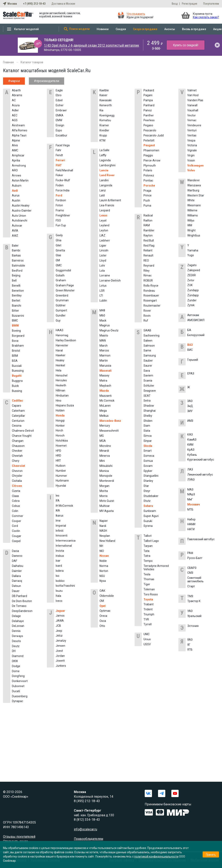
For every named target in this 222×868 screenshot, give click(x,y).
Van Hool (193, 95)
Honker (60, 426)
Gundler (61, 315)
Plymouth (150, 166)
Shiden (148, 421)
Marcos (104, 350)
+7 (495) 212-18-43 (34, 4)
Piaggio (148, 155)
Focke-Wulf (63, 180)
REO (146, 261)
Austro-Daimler (22, 211)
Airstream (18, 125)
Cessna (17, 426)
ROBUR (148, 281)
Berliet (16, 301)
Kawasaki (106, 100)
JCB (58, 626)
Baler (15, 246)
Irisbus (60, 556)
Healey (60, 360)
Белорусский (196, 335)
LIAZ (102, 235)
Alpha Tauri (19, 135)
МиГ (190, 499)
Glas (58, 255)
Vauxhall (193, 110)
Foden (60, 185)
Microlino (105, 446)
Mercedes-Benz (110, 421)
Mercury (105, 426)
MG (102, 436)
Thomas (149, 579)
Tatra (147, 556)
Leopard (105, 210)
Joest (59, 651)
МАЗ (190, 489)
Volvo (191, 170)
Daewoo (17, 556)
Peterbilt (149, 140)
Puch (147, 200)
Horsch (60, 436)
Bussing (17, 391)
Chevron (17, 471)
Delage (16, 616)
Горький (193, 360)
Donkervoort (20, 681)
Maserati (106, 371)
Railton (148, 220)
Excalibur (61, 135)
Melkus (104, 416)
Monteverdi (107, 481)
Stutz (147, 501)
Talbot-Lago (151, 541)
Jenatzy (61, 641)
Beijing (16, 275)
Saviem (148, 375)
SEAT (147, 396)
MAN (103, 341)
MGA (103, 441)
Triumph (149, 614)
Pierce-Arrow (152, 160)
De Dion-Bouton (22, 601)
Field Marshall (64, 170)
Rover (147, 311)
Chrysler (17, 476)
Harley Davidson (66, 340)
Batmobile (18, 266)
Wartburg (193, 190)
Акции (217, 29)
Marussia (105, 366)
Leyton (104, 230)
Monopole (106, 476)
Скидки (121, 29)
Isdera (60, 571)
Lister (103, 255)
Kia (101, 110)
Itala (58, 596)
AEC (15, 115)
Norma (104, 566)
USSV (147, 644)
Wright (191, 230)
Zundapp (193, 290)
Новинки (103, 29)
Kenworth (106, 105)
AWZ (15, 236)
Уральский (194, 616)
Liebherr (105, 240)
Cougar (17, 536)
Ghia (59, 240)
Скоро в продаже (145, 29)
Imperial (61, 526)
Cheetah (17, 456)
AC (14, 100)
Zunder (192, 300)
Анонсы (170, 29)
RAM (147, 225)
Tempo (148, 561)
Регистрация (190, 4)
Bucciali (17, 366)
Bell (14, 281)
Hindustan (62, 396)
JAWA (60, 621)
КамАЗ (192, 440)
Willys (191, 220)
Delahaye (18, 621)
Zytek (191, 305)
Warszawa (194, 185)
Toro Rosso (151, 594)
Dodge (16, 666)
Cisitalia (17, 481)
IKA (58, 510)
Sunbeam (150, 511)
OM (102, 601)
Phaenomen (151, 150)
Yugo (191, 255)
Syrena (148, 526)
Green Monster (65, 290)
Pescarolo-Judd (154, 135)
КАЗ (190, 435)
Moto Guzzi (107, 501)
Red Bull (149, 240)
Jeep (59, 631)
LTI (101, 295)
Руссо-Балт (195, 558)
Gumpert (61, 310)
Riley (147, 271)
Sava (147, 371)
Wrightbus (194, 235)
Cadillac (17, 401)
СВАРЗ (192, 568)
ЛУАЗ (191, 480)
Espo (59, 130)
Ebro (59, 95)
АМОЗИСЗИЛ (196, 320)
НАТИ (191, 529)
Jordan (60, 656)
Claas (15, 496)
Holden (60, 410)
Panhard (149, 105)
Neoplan (105, 536)
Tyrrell (148, 624)
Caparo (17, 406)
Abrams (17, 95)
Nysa (103, 581)
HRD (58, 456)
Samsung (150, 355)
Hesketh (61, 385)
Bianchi (17, 306)
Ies (58, 496)
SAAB (147, 330)
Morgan (104, 486)
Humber (61, 471)
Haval (59, 350)
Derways (17, 636)
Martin (104, 361)
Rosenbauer (151, 295)
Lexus (103, 215)
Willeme (192, 210)
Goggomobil (63, 270)
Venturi (192, 130)
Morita (104, 491)
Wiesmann (194, 205)
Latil (102, 195)
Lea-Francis (107, 205)
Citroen (17, 486)
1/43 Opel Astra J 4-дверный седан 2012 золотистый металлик (92, 45)
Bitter (15, 311)
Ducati (16, 691)
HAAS (60, 330)
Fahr (59, 150)
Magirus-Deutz (109, 330)
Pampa (148, 100)
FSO (58, 220)
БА (189, 330)
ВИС (190, 350)
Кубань (192, 455)
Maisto (104, 335)
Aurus (16, 195)
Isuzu (59, 591)
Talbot (148, 536)
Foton (59, 205)
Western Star (196, 195)
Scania (148, 381)
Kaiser (103, 95)
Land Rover (107, 175)
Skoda (148, 446)
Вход (175, 4)
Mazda (104, 391)
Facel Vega (63, 145)
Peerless (149, 120)
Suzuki (148, 521)
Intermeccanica (66, 541)
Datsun (16, 586)
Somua (148, 461)
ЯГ (189, 645)
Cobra (16, 501)
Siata (147, 431)
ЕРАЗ (191, 373)
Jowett (60, 661)
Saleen (148, 341)
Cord (15, 526)
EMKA (60, 115)
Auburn (17, 186)
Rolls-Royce (151, 286)
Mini (102, 461)
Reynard (149, 266)
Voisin (191, 160)
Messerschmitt (109, 431)
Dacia (15, 551)
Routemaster (152, 306)
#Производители (47, 81)
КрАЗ (191, 450)
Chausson (18, 446)
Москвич (194, 504)
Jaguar (60, 611)
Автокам (193, 315)
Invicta (60, 551)
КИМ (190, 445)
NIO (102, 551)
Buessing (18, 371)
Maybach (105, 386)
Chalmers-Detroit (23, 431)
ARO (15, 170)
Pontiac (148, 180)
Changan (18, 441)
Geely (59, 235)
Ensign (60, 125)
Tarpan (148, 546)
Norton (104, 571)
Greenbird (62, 295)
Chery (16, 461)
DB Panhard (19, 596)
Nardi (103, 526)
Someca (149, 456)
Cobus (16, 506)
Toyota (148, 599)
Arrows (17, 175)
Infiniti (60, 531)
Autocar (17, 226)
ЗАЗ (190, 401)
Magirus (105, 325)
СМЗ (190, 573)
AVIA (15, 231)
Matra (103, 381)
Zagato (192, 265)
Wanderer (194, 180)
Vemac (192, 120)
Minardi (104, 451)
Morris (104, 496)
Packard (149, 90)
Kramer (104, 125)
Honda (60, 416)
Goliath (60, 275)
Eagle (59, 90)
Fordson (61, 200)
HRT (58, 461)
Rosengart (150, 301)
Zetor (191, 280)
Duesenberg (20, 696)
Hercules (61, 380)
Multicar (105, 506)
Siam (147, 426)
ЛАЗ (190, 469)
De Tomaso (19, 606)
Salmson (149, 346)
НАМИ (191, 524)
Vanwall (192, 105)
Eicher (60, 105)
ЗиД (190, 406)
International (64, 546)
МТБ (190, 509)
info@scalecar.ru (85, 829)
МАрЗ (191, 494)
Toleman (149, 589)
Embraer (61, 110)
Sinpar (148, 441)
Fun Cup (61, 225)
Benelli (16, 286)
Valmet (192, 90)
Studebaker (151, 496)
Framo (60, 210)
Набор (191, 519)
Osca (103, 621)
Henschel (62, 375)
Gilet (59, 245)
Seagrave (150, 391)
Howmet (61, 446)
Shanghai (150, 411)
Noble (103, 561)
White (191, 200)
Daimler (17, 571)
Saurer (148, 366)
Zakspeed (194, 270)
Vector (192, 115)
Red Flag (149, 246)
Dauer (16, 591)
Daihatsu (18, 566)
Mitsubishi (106, 466)
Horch (59, 430)
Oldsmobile (107, 596)
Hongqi (60, 421)
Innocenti (62, 536)
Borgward (18, 336)
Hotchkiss (62, 441)
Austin (16, 200)
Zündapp (193, 295)
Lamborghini (107, 165)
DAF (15, 561)
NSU (102, 576)
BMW (15, 326)
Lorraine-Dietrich (110, 281)
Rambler (149, 230)
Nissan (104, 556)
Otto (102, 626)
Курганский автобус (201, 460)
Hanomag (62, 335)
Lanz (103, 190)
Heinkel (60, 365)
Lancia (104, 170)
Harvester (62, 345)
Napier (104, 521)
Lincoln (104, 250)
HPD (58, 451)
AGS (15, 120)
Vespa (191, 140)
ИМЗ (190, 421)
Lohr (102, 266)
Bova (15, 341)
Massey (104, 375)
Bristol (16, 351)
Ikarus (60, 516)
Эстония (193, 626)
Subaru (148, 506)
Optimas (105, 611)
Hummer (61, 476)
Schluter (149, 386)
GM (58, 260)
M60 (102, 315)
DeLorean (18, 626)
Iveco (59, 601)
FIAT (59, 165)
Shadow (149, 406)
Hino (59, 401)
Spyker (148, 471)
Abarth (16, 90)
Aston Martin (20, 180)
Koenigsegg (107, 115)
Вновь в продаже (194, 29)
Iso (58, 576)
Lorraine (105, 275)
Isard (59, 566)
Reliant (148, 250)
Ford (59, 195)
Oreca (103, 616)
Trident (148, 609)
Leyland (104, 225)
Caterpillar (18, 416)
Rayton (148, 235)
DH (14, 651)
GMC (59, 265)
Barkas (16, 255)
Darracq (17, 581)
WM (190, 225)
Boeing (16, 331)
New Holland (107, 541)
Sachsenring (151, 335)
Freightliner (63, 215)
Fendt (59, 155)
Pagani (148, 95)
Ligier (103, 246)
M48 (102, 310)
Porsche (149, 186)
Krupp (103, 135)
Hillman (60, 390)
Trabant (149, 604)
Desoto (16, 641)
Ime (58, 521)
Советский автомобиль (195, 580)
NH (101, 546)
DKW (15, 661)
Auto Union (19, 216)
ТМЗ (190, 596)
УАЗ (190, 611)
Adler (15, 110)
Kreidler (104, 130)
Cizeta (16, 491)
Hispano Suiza (65, 405)
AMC (15, 150)
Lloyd (103, 261)
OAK (102, 591)
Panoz (148, 110)
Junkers (61, 666)
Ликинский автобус (200, 475)
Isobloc (60, 581)
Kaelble (104, 90)
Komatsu (105, 120)
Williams (193, 215)
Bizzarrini (18, 316)
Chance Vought (22, 436)
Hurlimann (62, 481)
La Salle (104, 150)
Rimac (148, 275)
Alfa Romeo (20, 130)
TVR (146, 619)
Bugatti (17, 376)
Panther (149, 115)
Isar (58, 561)
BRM (15, 356)
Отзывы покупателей (19, 837)
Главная (8, 62)
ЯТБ (190, 650)
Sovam (148, 466)
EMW (59, 120)
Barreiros (18, 261)
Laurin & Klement (110, 200)
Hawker (61, 355)
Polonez (149, 175)
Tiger (147, 584)
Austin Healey (21, 206)
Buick (15, 386)
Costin (16, 531)
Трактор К (194, 601)
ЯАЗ (190, 640)
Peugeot (149, 145)
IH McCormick (64, 506)
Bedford (17, 271)
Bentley (17, 295)
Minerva (105, 456)
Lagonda (105, 160)
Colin (15, 511)
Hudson (61, 466)
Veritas (192, 135)
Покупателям (211, 4)
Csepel (16, 541)
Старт (191, 586)
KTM (102, 140)
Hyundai (61, 486)
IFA (58, 501)
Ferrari (60, 160)
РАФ (190, 553)
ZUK (190, 285)
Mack (103, 321)
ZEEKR (192, 275)
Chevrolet (18, 466)
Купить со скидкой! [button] (186, 45)
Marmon (105, 355)
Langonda (106, 185)
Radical (148, 215)
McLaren (105, 406)
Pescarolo (150, 130)
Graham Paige (65, 285)
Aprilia (16, 160)
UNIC (147, 634)
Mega (103, 411)
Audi (15, 191)
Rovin (147, 316)
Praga (147, 191)
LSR (102, 291)
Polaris (148, 170)
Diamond (18, 656)
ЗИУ (190, 411)
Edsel (59, 100)
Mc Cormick (107, 401)
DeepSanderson (22, 611)
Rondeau (149, 291)
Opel (103, 606)
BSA (15, 361)
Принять (211, 855)
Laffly (103, 155)
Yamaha (193, 250)
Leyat (103, 220)
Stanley (148, 481)
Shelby (148, 416)
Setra (147, 401)
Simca (148, 436)
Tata (146, 551)
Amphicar (18, 155)
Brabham (18, 346)
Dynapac (17, 701)
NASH (103, 531)
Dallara (16, 576)
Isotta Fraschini (65, 586)
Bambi (16, 250)
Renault (148, 255)
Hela (59, 370)
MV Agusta (107, 511)
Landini (104, 180)
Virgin (191, 155)
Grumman (62, 300)
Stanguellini (151, 476)
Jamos (60, 616)
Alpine (16, 140)
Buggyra (17, 381)
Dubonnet (18, 686)
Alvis (15, 145)
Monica (104, 471)
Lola (102, 271)
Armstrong (19, 166)
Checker (17, 451)
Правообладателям (88, 839)
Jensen (60, 646)
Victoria (192, 145)
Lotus (103, 286)
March (104, 346)
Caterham (18, 411)
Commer (18, 516)
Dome (16, 671)
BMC (15, 321)
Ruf (146, 321)
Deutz (16, 646)
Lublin (103, 301)
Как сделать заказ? (206, 17)
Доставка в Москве (63, 4)
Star (146, 486)
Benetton (18, 291)
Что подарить (136, 14)
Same (147, 350)
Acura (16, 105)
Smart (148, 451)
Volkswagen (195, 166)
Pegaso (148, 125)
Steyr (147, 491)
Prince (148, 195)
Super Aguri (151, 516)
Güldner (61, 305)
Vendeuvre (194, 125)
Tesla (147, 574)
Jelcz (59, 636)
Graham (61, 280)
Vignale (192, 150)
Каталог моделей (26, 29)
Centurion (18, 421)
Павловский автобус (201, 539)
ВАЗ (190, 345)
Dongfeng (18, 676)
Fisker (59, 175)
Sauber (148, 361)
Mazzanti (106, 396)
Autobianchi (20, 220)
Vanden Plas (195, 100)
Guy (58, 321)
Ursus (147, 639)
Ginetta (60, 250)
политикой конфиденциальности (156, 856)
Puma (147, 206)
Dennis (16, 631)
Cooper (17, 521)
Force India (63, 190)
